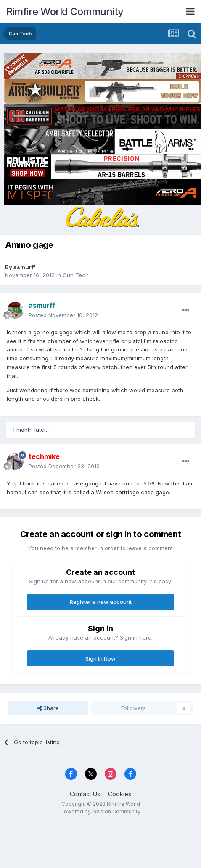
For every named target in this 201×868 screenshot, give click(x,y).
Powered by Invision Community (100, 812)
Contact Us (85, 794)
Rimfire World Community (65, 12)
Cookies (120, 794)
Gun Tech (76, 275)
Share (48, 708)
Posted (63, 315)
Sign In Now (100, 658)
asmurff (24, 267)
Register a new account (101, 602)
